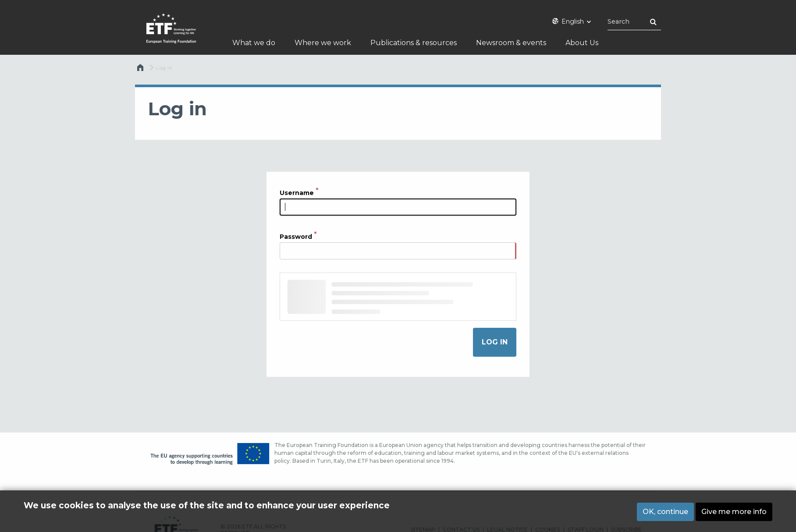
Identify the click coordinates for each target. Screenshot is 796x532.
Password (296, 237)
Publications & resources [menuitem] (414, 43)
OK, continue (665, 512)
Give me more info (734, 512)
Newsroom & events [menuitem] (511, 43)
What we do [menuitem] (254, 43)
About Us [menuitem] (582, 43)
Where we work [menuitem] (323, 43)
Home (141, 70)
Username (297, 192)
